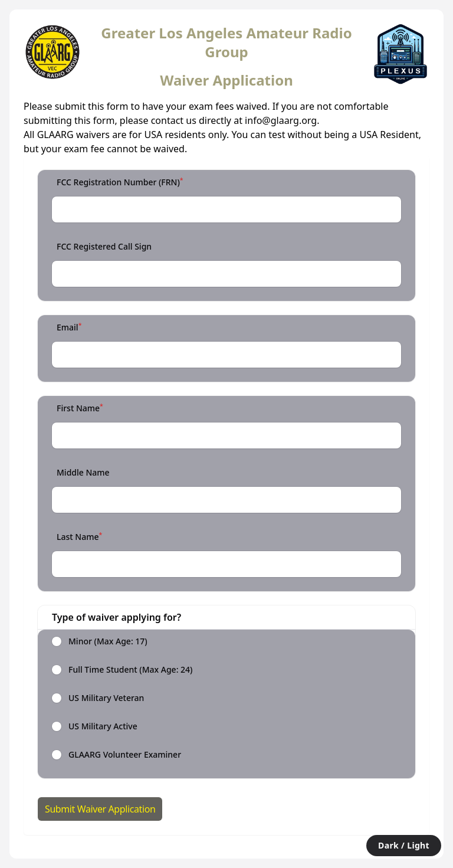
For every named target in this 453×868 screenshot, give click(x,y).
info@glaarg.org (281, 120)
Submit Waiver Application (100, 809)
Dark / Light (404, 845)
